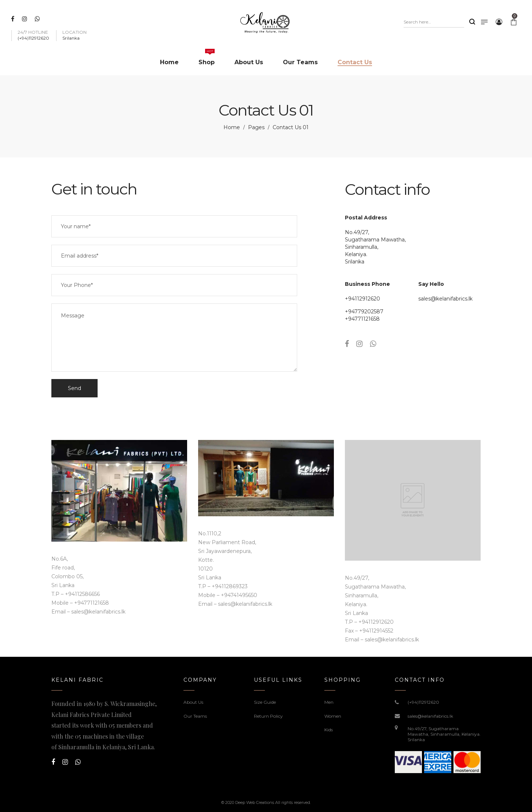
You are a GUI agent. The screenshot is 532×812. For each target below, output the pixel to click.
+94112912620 (362, 299)
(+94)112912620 (423, 702)
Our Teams (195, 716)
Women (333, 716)
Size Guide (265, 702)
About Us (193, 702)
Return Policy (268, 716)
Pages (256, 127)
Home (232, 127)
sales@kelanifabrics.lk (445, 299)
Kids (329, 730)
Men (329, 702)
